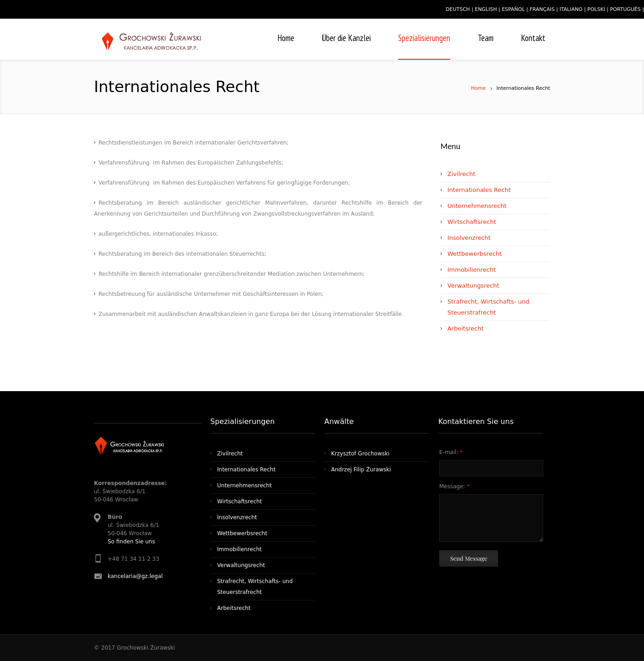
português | (627, 9)
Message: (454, 486)
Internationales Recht (479, 190)
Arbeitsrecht (466, 328)
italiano (571, 9)
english (486, 9)
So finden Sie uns (131, 542)
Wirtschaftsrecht (472, 222)
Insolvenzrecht (469, 238)
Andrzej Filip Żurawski (361, 470)
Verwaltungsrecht (473, 286)
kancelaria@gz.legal (135, 576)
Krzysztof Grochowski (360, 454)
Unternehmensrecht (477, 206)
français (542, 9)
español (513, 9)
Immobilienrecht (472, 270)
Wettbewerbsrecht (475, 254)
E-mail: (451, 452)
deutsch (458, 9)
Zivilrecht (461, 174)
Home (478, 88)
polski (596, 9)
